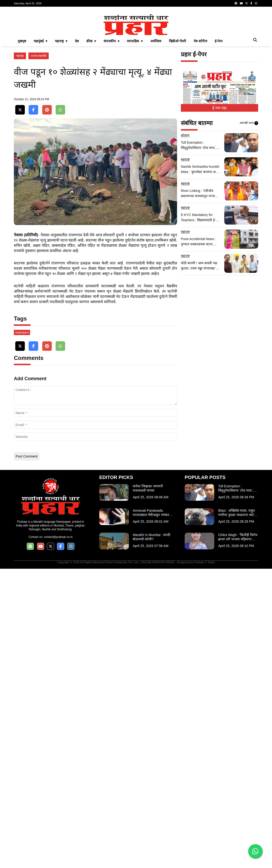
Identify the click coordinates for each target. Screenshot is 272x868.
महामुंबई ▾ (40, 108)
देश (77, 108)
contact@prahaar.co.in (58, 836)
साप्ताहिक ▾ (135, 108)
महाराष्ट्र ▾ (61, 108)
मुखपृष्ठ (22, 108)
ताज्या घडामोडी (39, 123)
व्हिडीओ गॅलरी (178, 108)
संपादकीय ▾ (111, 108)
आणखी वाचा (249, 190)
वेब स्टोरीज (200, 108)
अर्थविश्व (156, 108)
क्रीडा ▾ (91, 108)
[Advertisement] (136, 44)
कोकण (185, 202)
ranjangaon (22, 632)
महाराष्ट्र (20, 123)
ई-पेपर (219, 108)
